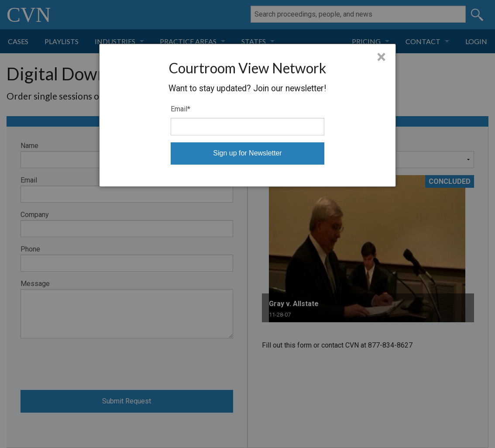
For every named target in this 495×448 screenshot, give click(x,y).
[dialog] (247, 115)
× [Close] (381, 57)
